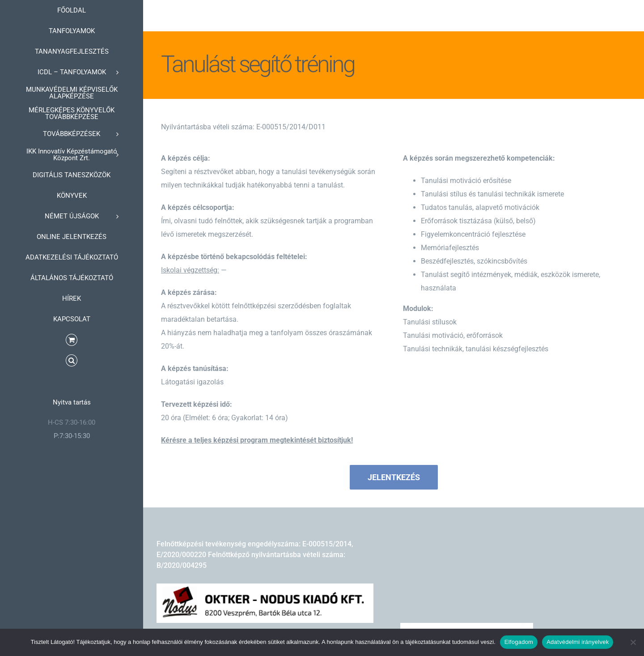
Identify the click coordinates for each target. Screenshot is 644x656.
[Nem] (633, 642)
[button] (72, 361)
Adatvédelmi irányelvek (578, 642)
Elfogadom (519, 642)
